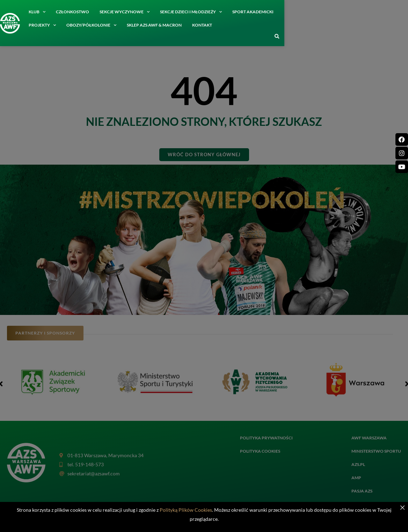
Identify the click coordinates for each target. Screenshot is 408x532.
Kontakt (113, 25)
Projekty (306, 12)
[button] (400, 37)
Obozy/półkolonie (355, 12)
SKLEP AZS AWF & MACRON (65, 25)
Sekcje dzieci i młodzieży (200, 12)
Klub (46, 12)
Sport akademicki (262, 12)
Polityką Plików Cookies (186, 510)
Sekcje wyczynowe (133, 12)
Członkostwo (81, 12)
